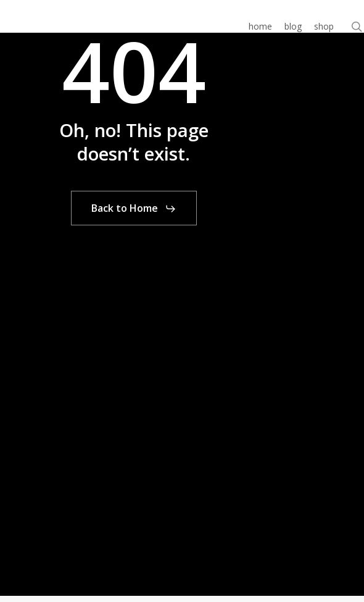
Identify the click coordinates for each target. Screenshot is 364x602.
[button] (134, 209)
